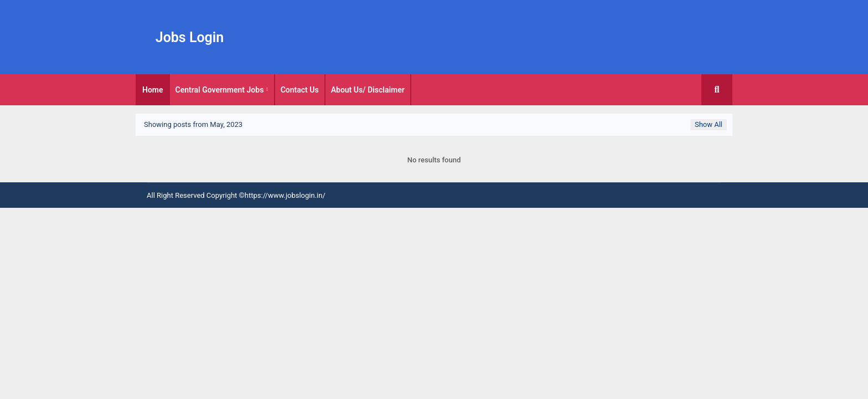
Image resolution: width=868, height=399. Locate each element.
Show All (709, 124)
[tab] (153, 90)
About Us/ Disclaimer (368, 90)
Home (153, 90)
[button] (717, 90)
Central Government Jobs (220, 90)
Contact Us (300, 90)
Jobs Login (190, 37)
